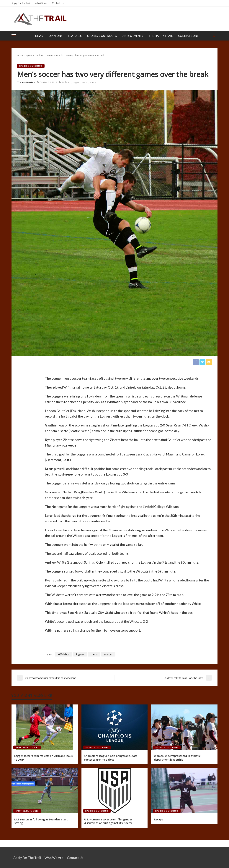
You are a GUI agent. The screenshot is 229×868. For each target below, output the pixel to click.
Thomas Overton (26, 82)
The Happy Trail (161, 36)
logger (76, 82)
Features (75, 36)
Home (20, 55)
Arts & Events (133, 36)
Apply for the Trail (21, 3)
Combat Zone (188, 36)
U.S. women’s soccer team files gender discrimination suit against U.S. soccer (108, 821)
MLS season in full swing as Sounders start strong (41, 821)
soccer (93, 82)
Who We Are (41, 3)
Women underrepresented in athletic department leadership (177, 758)
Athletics (66, 82)
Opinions (55, 36)
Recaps (158, 819)
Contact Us (58, 3)
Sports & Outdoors (102, 36)
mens (85, 82)
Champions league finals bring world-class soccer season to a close (111, 758)
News (39, 36)
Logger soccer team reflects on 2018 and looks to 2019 (43, 758)
